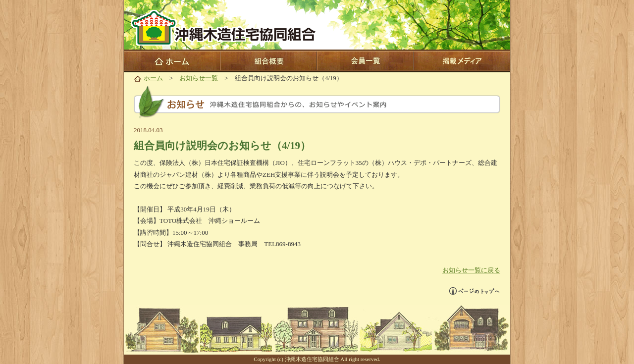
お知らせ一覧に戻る (471, 270)
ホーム (153, 78)
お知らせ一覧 (199, 78)
